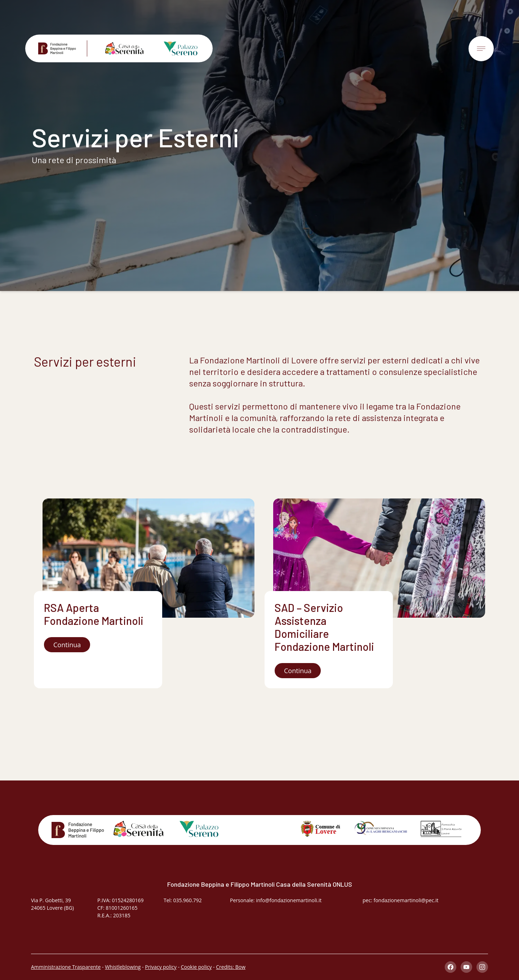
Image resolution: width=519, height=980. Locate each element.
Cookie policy (196, 967)
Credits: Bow (231, 967)
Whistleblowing (123, 967)
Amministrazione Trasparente (66, 967)
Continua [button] (67, 645)
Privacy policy (161, 967)
